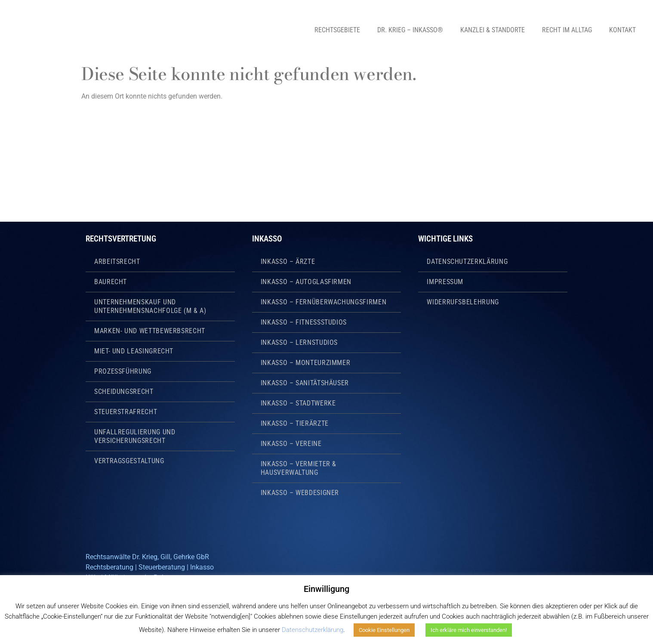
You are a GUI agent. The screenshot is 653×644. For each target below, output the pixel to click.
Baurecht (111, 282)
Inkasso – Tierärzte (295, 423)
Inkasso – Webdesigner (300, 493)
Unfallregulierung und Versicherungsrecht (135, 436)
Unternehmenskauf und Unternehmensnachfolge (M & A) (150, 306)
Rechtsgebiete (337, 30)
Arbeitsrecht (117, 262)
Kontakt (622, 30)
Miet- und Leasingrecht (134, 351)
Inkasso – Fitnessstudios (304, 322)
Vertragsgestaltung (129, 461)
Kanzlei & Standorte (493, 30)
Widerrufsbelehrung (463, 302)
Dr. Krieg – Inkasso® (410, 30)
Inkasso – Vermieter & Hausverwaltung (299, 468)
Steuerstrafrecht (126, 412)
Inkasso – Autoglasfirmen (306, 282)
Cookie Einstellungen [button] (384, 630)
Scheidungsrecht (124, 392)
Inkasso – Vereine (291, 444)
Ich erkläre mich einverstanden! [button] (469, 630)
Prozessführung (123, 371)
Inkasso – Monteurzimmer (306, 363)
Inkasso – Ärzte (288, 262)
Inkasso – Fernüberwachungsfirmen (323, 302)
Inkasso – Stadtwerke (298, 403)
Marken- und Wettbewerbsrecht (150, 331)
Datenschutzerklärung (467, 262)
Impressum (445, 282)
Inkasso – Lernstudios (299, 342)
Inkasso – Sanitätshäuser (305, 383)
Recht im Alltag (567, 30)
